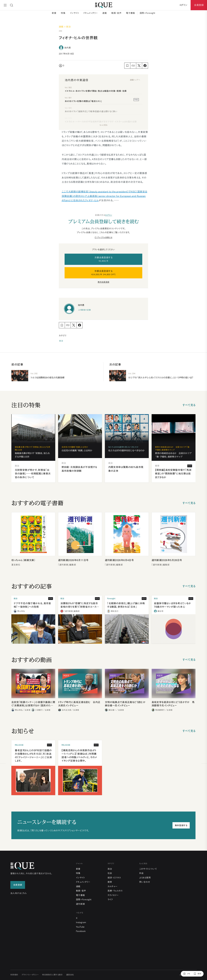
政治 (61, 341)
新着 (54, 13)
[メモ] (187, 974)
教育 (110, 882)
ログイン (109, 215)
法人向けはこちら (18, 893)
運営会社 (70, 975)
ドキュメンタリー (91, 13)
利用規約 (14, 975)
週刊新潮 (80, 904)
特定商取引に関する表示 (52, 975)
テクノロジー (113, 895)
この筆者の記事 (84, 310)
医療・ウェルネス (115, 891)
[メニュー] (5, 5)
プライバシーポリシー (30, 975)
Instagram (81, 922)
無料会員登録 (103, 282)
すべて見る (189, 405)
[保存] (197, 974)
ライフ (110, 900)
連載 (105, 13)
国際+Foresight (147, 13)
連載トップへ (135, 80)
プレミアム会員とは (105, 237)
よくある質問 (145, 878)
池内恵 (67, 48)
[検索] (12, 5)
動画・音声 (116, 13)
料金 (141, 873)
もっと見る (103, 125)
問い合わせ (145, 882)
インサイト (74, 13)
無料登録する (181, 825)
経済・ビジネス (114, 878)
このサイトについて (148, 869)
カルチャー (113, 886)
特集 (63, 13)
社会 (110, 873)
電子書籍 (130, 13)
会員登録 (199, 5)
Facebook (81, 931)
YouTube (80, 927)
